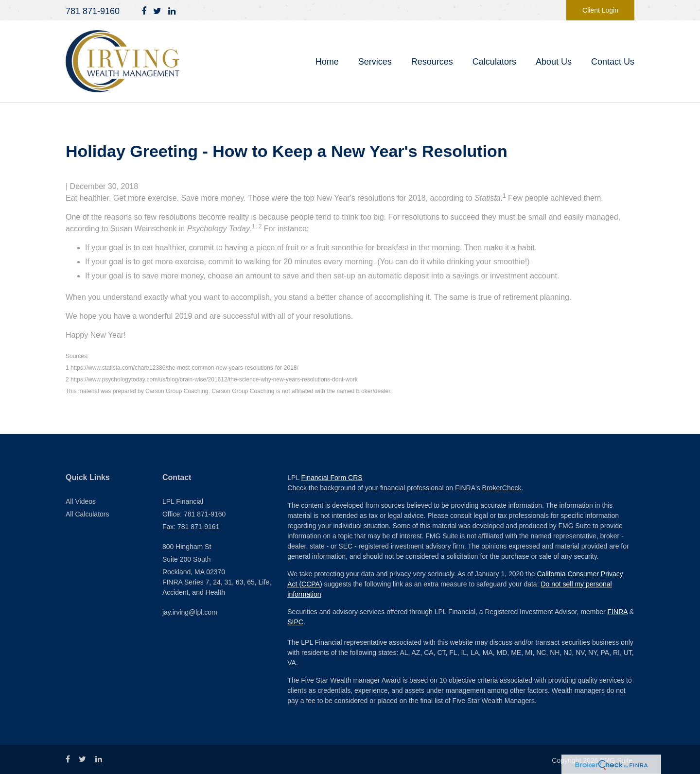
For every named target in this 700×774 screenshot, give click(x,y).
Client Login (600, 10)
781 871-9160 (93, 11)
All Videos (81, 501)
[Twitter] (157, 11)
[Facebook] (144, 11)
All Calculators (87, 514)
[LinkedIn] (172, 11)
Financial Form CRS (332, 478)
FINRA (618, 612)
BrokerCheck (502, 488)
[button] (375, 62)
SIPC (295, 622)
